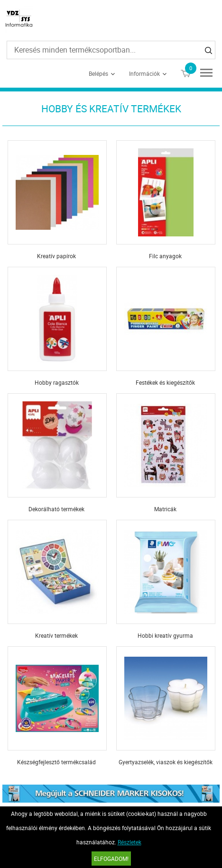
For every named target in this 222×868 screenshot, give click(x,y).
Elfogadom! (111, 859)
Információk (144, 73)
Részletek (129, 842)
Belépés (98, 73)
